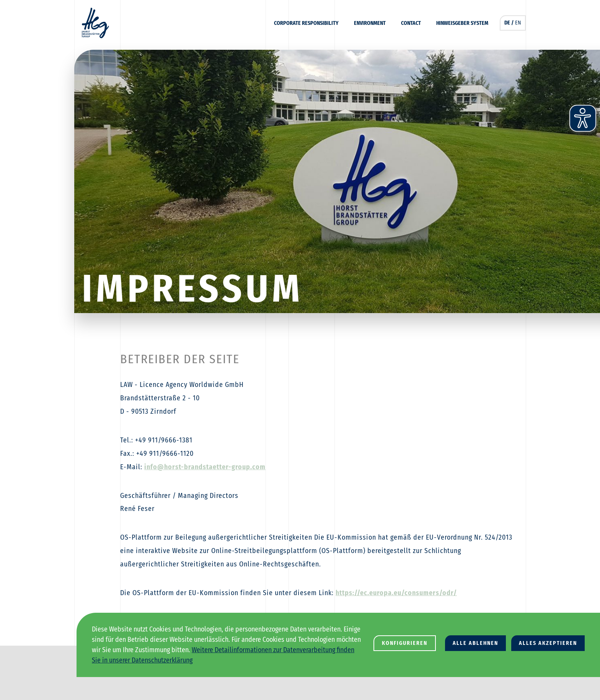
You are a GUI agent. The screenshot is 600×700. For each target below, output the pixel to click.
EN (518, 23)
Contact (411, 23)
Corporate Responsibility (306, 23)
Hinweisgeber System (462, 23)
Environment (370, 23)
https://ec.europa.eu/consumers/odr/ (396, 593)
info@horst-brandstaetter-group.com (205, 467)
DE (507, 23)
